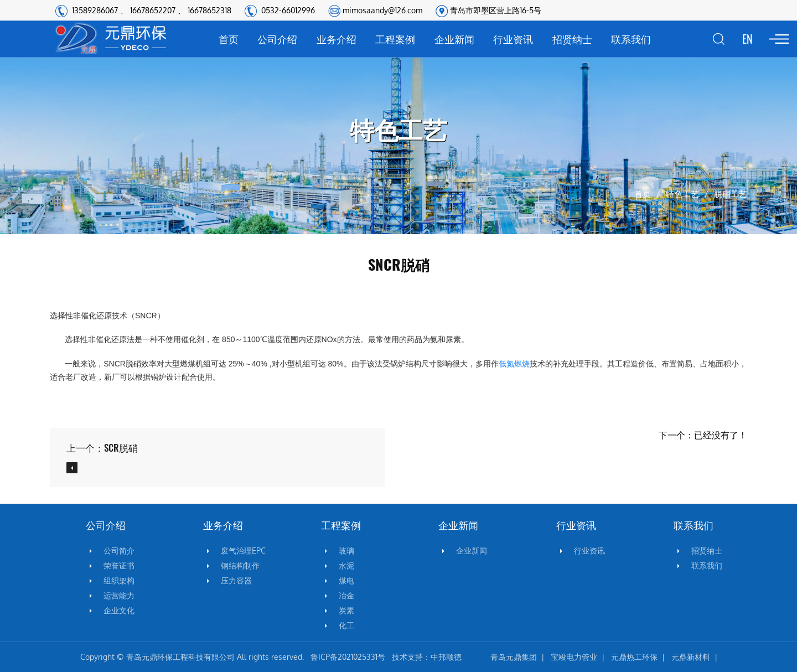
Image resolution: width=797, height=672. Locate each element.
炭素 (346, 611)
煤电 (346, 581)
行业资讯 (513, 39)
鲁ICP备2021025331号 (348, 657)
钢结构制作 (240, 566)
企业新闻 (454, 39)
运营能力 (119, 596)
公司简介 (119, 551)
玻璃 (346, 551)
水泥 (346, 566)
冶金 (346, 596)
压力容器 (236, 581)
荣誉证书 (119, 566)
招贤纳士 (572, 39)
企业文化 (119, 611)
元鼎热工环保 (634, 657)
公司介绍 (277, 39)
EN (747, 39)
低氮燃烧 (514, 364)
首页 (229, 39)
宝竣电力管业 (574, 657)
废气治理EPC (243, 551)
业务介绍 (337, 39)
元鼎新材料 (691, 657)
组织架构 (119, 581)
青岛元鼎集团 (514, 657)
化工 (346, 626)
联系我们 (631, 39)
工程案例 (395, 39)
